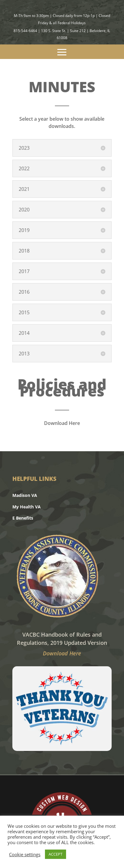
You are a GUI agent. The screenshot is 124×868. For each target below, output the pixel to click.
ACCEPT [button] (56, 854)
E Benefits (23, 518)
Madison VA (25, 495)
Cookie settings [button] (25, 854)
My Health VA (27, 507)
